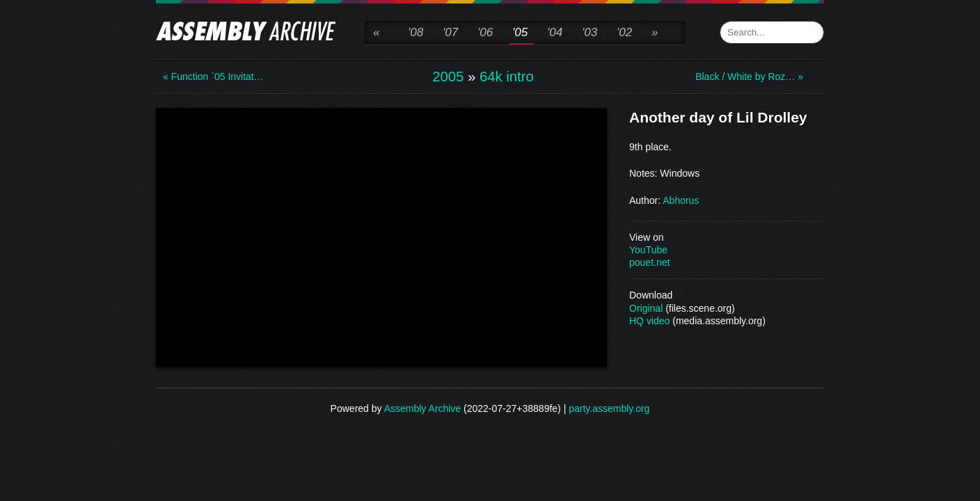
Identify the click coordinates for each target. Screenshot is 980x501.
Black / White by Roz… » (749, 77)
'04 (555, 32)
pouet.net (649, 262)
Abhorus (681, 200)
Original (646, 308)
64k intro (507, 77)
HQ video (649, 321)
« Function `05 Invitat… (213, 77)
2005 (448, 77)
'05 (520, 32)
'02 (624, 32)
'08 (416, 32)
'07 (450, 32)
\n (381, 236)
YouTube (648, 250)
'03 (590, 32)
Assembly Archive (422, 408)
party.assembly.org (609, 408)
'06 (485, 32)
